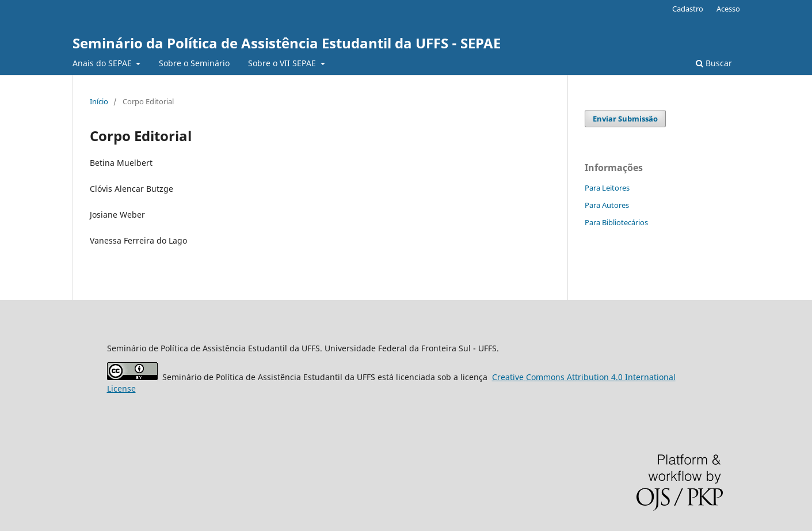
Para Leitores (607, 188)
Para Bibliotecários (616, 222)
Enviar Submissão (625, 119)
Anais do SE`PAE (103, 63)
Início (99, 101)
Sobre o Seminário (194, 63)
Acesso (728, 9)
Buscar (714, 63)
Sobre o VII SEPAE (283, 63)
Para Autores (607, 205)
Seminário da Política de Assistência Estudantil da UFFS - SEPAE (287, 43)
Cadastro (688, 9)
